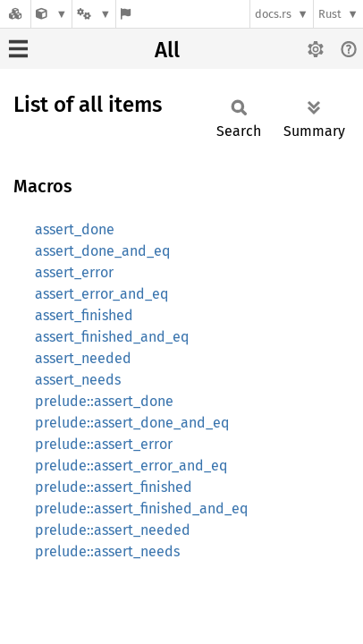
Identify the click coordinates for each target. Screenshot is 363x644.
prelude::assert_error (104, 444)
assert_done (75, 229)
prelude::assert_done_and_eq (132, 423)
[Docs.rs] (15, 14)
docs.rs (273, 14)
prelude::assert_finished (114, 487)
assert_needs (78, 380)
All (167, 50)
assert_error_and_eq (101, 294)
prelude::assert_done (104, 401)
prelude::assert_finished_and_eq (141, 508)
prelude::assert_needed (113, 530)
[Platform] (94, 14)
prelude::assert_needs (107, 551)
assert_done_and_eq (102, 251)
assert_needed (83, 358)
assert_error (74, 272)
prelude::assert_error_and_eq (131, 466)
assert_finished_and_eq (112, 337)
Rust (330, 14)
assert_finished (84, 315)
